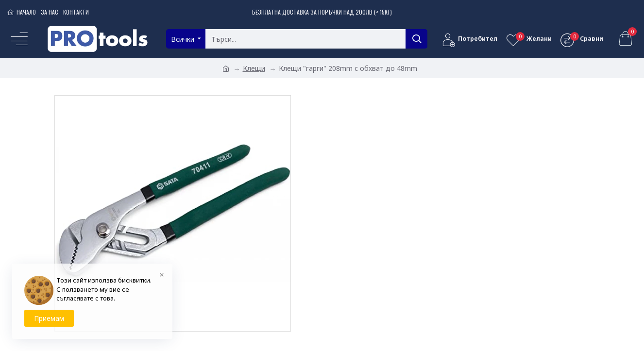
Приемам (49, 318)
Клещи (254, 68)
